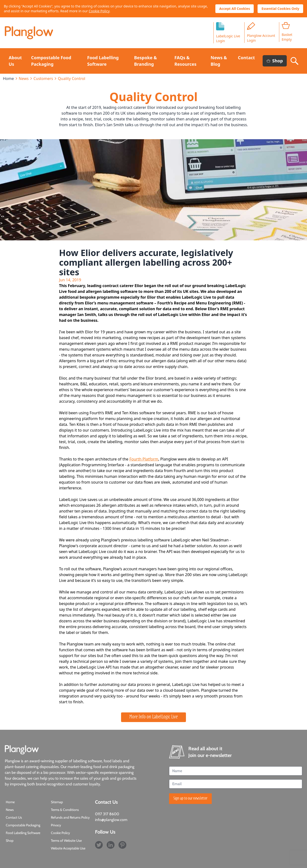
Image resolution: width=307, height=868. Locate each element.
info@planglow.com (111, 820)
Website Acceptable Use (68, 848)
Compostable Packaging (23, 825)
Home (8, 79)
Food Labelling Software (23, 833)
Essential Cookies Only (280, 9)
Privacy (56, 825)
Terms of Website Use (66, 841)
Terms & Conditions (65, 810)
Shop (275, 61)
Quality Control (72, 79)
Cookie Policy (99, 11)
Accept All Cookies (235, 9)
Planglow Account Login (261, 32)
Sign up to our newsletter (190, 799)
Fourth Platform (144, 459)
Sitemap (57, 802)
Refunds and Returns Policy (70, 817)
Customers (43, 79)
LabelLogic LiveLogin (228, 33)
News (24, 79)
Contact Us (14, 817)
